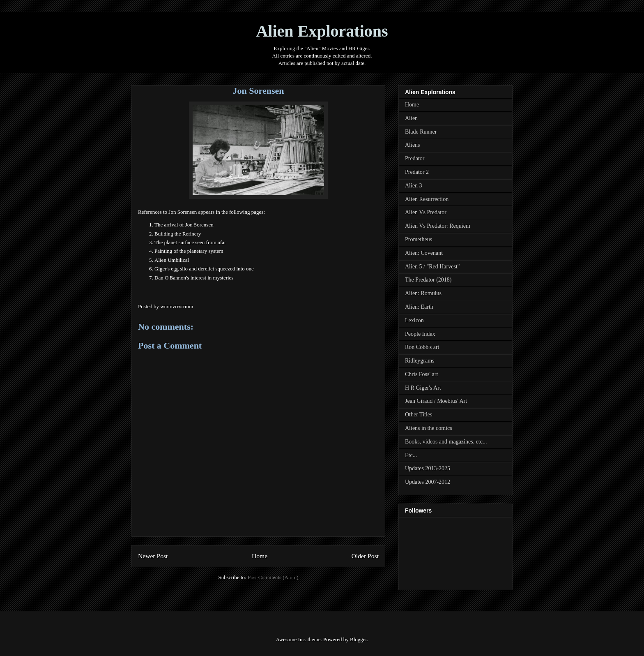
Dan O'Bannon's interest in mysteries (194, 278)
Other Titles (419, 415)
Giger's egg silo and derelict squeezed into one (204, 269)
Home (260, 556)
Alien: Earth (419, 307)
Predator (415, 158)
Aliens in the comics (429, 428)
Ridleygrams (420, 361)
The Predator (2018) (428, 280)
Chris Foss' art (421, 374)
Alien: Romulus (423, 293)
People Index (420, 334)
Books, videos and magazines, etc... (446, 442)
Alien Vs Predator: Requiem (438, 226)
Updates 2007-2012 (428, 482)
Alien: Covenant (424, 253)
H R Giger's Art (423, 388)
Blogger (358, 639)
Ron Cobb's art (422, 347)
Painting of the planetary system (189, 251)
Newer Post (153, 556)
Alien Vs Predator (426, 212)
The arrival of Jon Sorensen (184, 225)
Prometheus (419, 239)
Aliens (413, 145)
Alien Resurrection (427, 199)
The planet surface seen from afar (190, 242)
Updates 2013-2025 (428, 468)
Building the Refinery (178, 234)
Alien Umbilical (172, 260)
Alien (411, 118)
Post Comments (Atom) (273, 577)
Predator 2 (417, 172)
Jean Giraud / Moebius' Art (436, 401)
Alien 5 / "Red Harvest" (432, 267)
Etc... (411, 455)
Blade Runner (421, 132)
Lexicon (414, 320)
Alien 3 (414, 186)
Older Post (365, 556)
